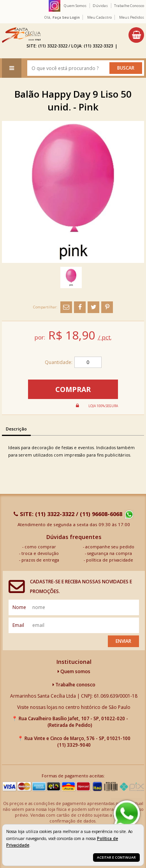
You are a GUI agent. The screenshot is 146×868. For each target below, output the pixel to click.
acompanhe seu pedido (110, 547)
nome (19, 607)
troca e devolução (40, 553)
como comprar (40, 547)
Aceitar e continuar (116, 857)
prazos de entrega (40, 560)
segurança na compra (110, 553)
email (18, 625)
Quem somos (74, 671)
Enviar (123, 641)
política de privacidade (110, 560)
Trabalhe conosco (74, 685)
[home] (21, 35)
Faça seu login (66, 17)
